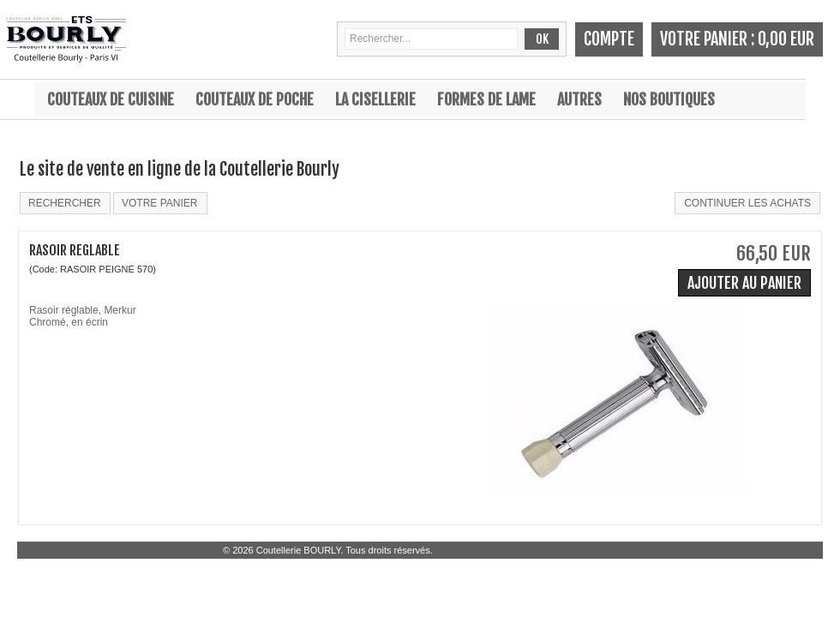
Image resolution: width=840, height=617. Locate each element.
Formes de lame (486, 99)
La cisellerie (375, 99)
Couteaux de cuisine (111, 99)
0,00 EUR (786, 39)
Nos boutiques (669, 99)
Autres (579, 99)
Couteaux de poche (255, 99)
